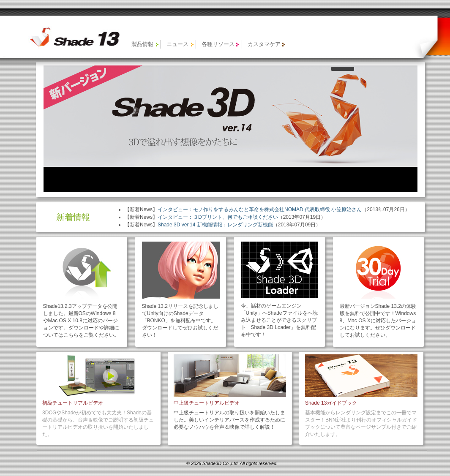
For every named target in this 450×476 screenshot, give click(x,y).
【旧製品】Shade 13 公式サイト (70, 37)
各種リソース (218, 44)
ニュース (177, 44)
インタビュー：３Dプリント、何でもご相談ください (218, 217)
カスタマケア (264, 44)
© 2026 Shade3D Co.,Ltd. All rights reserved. (232, 463)
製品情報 (142, 44)
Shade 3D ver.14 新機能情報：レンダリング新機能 (215, 225)
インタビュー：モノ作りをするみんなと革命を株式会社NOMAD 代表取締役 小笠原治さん (260, 209)
